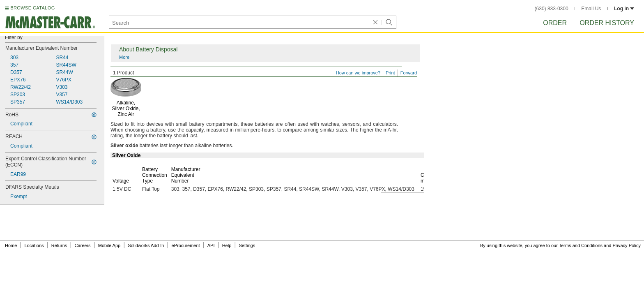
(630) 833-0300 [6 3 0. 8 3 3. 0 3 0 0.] (552, 9)
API (211, 245)
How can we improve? (358, 73)
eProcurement (186, 245)
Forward (409, 73)
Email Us (591, 9)
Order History (607, 23)
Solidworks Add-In (146, 245)
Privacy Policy (627, 245)
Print (390, 73)
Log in (624, 9)
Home (11, 245)
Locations (34, 245)
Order (555, 23)
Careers (82, 245)
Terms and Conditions (581, 245)
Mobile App (109, 245)
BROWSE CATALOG (32, 8)
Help (227, 245)
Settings (247, 245)
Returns (59, 245)
